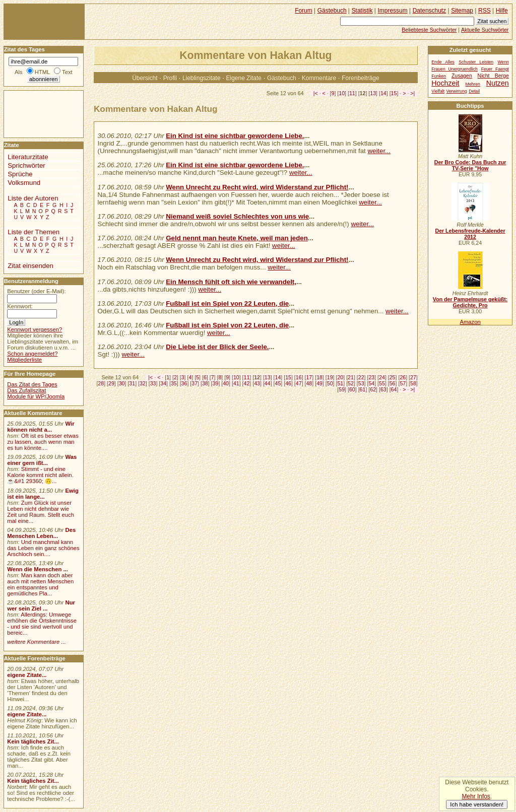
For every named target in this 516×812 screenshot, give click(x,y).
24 (382, 377)
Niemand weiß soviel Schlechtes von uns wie (237, 216)
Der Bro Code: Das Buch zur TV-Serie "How (470, 165)
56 (393, 383)
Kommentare (319, 78)
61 (363, 389)
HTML (42, 72)
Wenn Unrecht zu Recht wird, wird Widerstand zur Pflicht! (257, 187)
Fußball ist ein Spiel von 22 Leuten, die (227, 303)
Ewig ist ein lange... (43, 494)
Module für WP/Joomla (36, 396)
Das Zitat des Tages (32, 384)
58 (413, 383)
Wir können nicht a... (41, 427)
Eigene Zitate (244, 78)
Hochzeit (445, 83)
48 (309, 383)
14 (383, 93)
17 (309, 377)
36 (184, 383)
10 (342, 93)
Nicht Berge (493, 76)
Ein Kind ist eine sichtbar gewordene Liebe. (235, 136)
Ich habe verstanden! (477, 804)
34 (163, 383)
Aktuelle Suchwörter (485, 30)
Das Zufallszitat (26, 390)
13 (373, 93)
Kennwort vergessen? (35, 329)
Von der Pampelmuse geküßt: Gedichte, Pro (470, 302)
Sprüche (20, 174)
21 (351, 377)
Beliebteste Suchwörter (429, 30)
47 (299, 383)
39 (216, 383)
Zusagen (462, 76)
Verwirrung (457, 91)
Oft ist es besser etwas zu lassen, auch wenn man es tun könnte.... (43, 442)
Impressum (393, 11)
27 (413, 377)
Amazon (470, 322)
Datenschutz (429, 11)
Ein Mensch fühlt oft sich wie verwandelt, (231, 282)
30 (122, 383)
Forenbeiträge (360, 78)
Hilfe (502, 11)
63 (383, 389)
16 (299, 377)
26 (403, 377)
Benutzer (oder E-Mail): (36, 291)
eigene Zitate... (27, 675)
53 (361, 383)
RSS (485, 11)
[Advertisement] (34, 113)
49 (319, 383)
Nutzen (498, 83)
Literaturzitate (28, 157)
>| (412, 93)
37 (195, 383)
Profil (170, 78)
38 (205, 383)
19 (330, 377)
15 (394, 93)
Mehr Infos (476, 796)
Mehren (473, 84)
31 (132, 383)
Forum (304, 11)
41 (236, 383)
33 (153, 383)
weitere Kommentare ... (36, 642)
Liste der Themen (34, 232)
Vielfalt (438, 91)
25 (393, 377)
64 (394, 389)
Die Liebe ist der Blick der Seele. (217, 347)
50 (330, 383)
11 (352, 93)
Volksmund (24, 183)
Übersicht (145, 78)
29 (111, 383)
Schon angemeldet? (32, 354)
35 (174, 383)
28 (101, 383)
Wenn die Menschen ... (38, 569)
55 (382, 383)
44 (268, 383)
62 (373, 389)
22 (361, 377)
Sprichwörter (26, 165)
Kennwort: (20, 306)
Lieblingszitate (202, 78)
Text (67, 72)
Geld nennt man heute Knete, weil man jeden (237, 238)
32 (143, 383)
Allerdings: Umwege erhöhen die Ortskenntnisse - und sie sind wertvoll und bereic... (42, 624)
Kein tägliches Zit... (33, 741)
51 (340, 383)
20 (340, 377)
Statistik (362, 11)
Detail (474, 91)
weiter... (379, 151)
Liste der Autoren (33, 198)
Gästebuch (282, 78)
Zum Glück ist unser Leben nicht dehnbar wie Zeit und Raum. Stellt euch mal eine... (41, 512)
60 (352, 389)
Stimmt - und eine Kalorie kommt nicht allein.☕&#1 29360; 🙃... (40, 475)
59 (342, 389)
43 (257, 383)
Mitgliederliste (24, 360)
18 (319, 377)
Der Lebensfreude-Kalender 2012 (470, 234)
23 (371, 377)
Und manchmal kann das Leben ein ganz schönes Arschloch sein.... (43, 548)
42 (247, 383)
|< (316, 93)
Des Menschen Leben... (41, 533)
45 (278, 383)
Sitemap (462, 11)
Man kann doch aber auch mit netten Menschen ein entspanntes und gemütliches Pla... (40, 584)
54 (371, 383)
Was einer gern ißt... (42, 460)
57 (403, 383)
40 (226, 383)
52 (351, 383)
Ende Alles (443, 62)
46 (288, 383)
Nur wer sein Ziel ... (41, 605)
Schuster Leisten (476, 62)
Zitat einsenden (30, 266)
